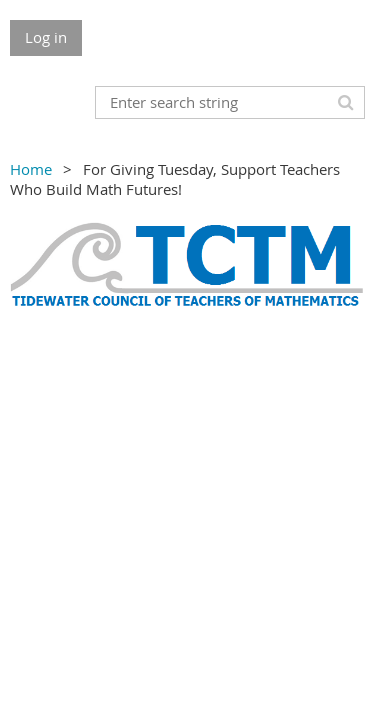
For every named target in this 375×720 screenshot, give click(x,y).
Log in (46, 37)
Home (31, 169)
